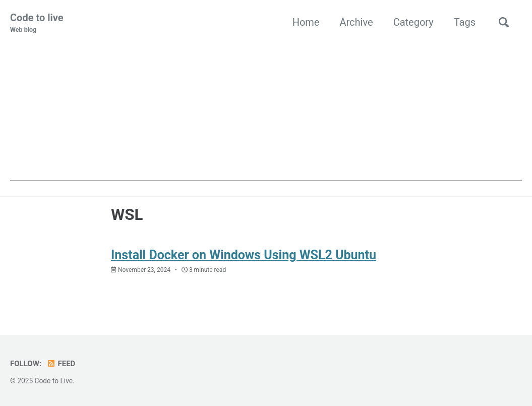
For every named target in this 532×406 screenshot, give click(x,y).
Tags (465, 22)
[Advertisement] (266, 110)
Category (413, 22)
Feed (61, 364)
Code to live (37, 23)
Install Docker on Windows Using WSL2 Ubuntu (244, 255)
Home (306, 22)
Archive (356, 22)
